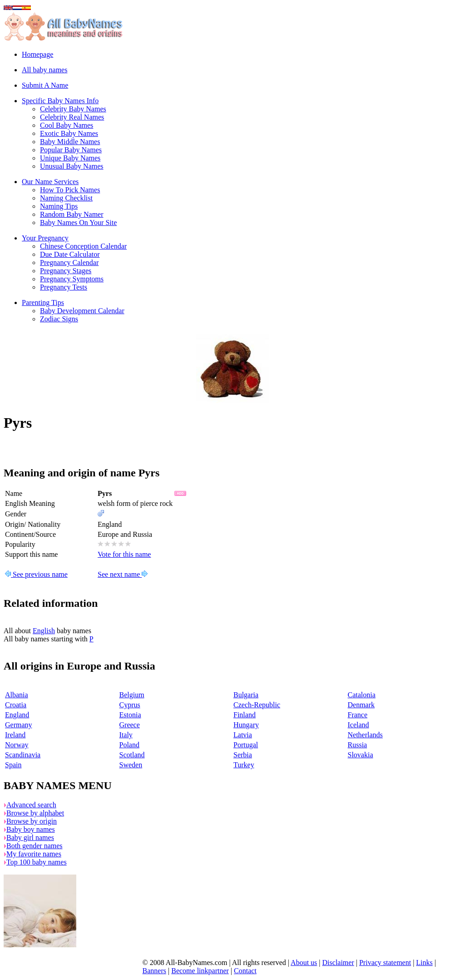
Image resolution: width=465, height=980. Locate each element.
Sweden (131, 765)
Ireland (15, 735)
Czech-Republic (257, 705)
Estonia (130, 715)
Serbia (243, 755)
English (44, 631)
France (358, 715)
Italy (126, 735)
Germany (19, 725)
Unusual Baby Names (72, 166)
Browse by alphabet (35, 813)
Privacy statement (385, 962)
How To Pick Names (70, 190)
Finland (245, 715)
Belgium (132, 695)
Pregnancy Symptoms (72, 279)
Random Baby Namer (72, 214)
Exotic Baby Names (69, 133)
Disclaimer (338, 962)
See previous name (36, 574)
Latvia (243, 735)
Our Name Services (50, 182)
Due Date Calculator (70, 254)
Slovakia (361, 755)
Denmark (361, 705)
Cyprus (130, 705)
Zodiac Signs (59, 319)
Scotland (132, 755)
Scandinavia (23, 755)
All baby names (45, 70)
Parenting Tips (43, 302)
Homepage (37, 54)
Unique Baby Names (70, 158)
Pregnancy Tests (64, 287)
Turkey (244, 765)
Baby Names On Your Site (78, 222)
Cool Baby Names (67, 125)
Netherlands (365, 735)
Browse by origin (32, 821)
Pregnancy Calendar (69, 262)
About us (304, 962)
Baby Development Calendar (82, 311)
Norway (17, 745)
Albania (17, 695)
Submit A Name (45, 85)
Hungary (246, 725)
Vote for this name (124, 554)
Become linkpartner (200, 971)
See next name (123, 574)
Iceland (359, 725)
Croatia (16, 705)
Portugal (246, 745)
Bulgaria (246, 695)
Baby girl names (30, 837)
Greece (130, 725)
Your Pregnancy (45, 238)
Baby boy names (31, 829)
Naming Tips (59, 206)
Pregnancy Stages (66, 271)
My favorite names (34, 854)
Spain (13, 765)
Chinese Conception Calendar (83, 246)
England (17, 715)
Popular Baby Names (71, 150)
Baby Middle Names (70, 142)
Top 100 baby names (37, 862)
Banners (154, 971)
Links (424, 962)
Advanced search (31, 805)
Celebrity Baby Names (73, 109)
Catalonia (362, 695)
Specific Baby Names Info (60, 101)
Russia (358, 745)
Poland (129, 745)
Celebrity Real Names (72, 117)
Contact (245, 971)
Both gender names (35, 846)
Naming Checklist (66, 198)
